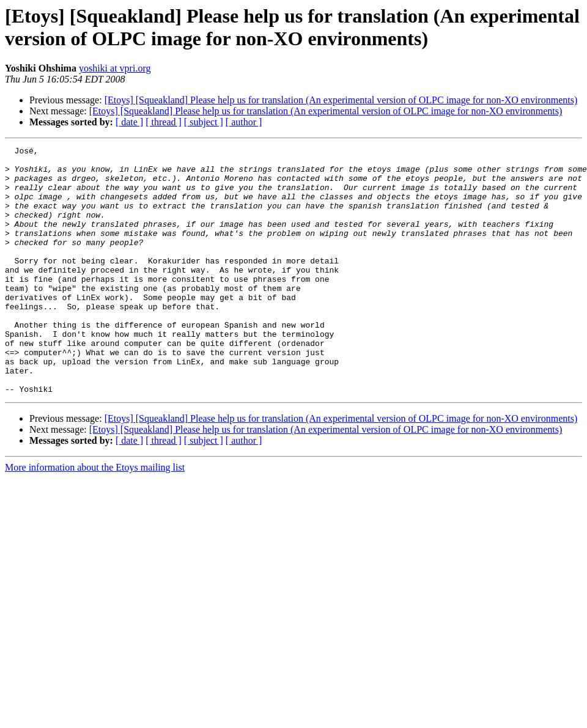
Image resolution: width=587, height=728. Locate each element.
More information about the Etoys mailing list (95, 517)
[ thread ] (164, 122)
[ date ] (129, 122)
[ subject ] (204, 122)
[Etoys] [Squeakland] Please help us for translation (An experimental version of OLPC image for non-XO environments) (341, 100)
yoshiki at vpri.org (115, 68)
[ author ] (244, 122)
